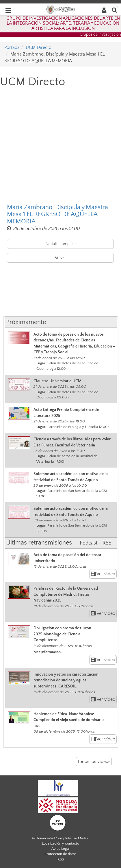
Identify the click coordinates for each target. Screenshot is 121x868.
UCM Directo (39, 47)
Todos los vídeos (94, 762)
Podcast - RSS (96, 543)
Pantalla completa (60, 244)
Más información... (48, 652)
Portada (12, 47)
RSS (61, 859)
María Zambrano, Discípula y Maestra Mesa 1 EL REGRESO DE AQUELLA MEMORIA (57, 214)
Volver (60, 258)
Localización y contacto (60, 843)
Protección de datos (60, 854)
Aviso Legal (60, 849)
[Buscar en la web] (114, 10)
